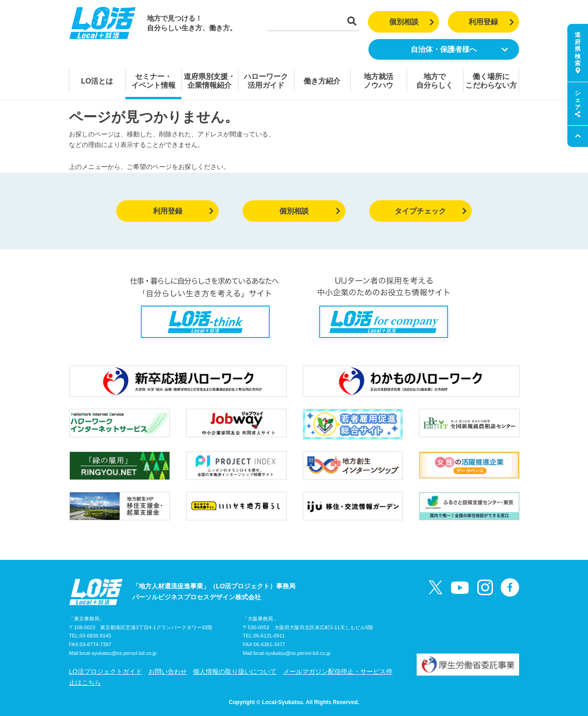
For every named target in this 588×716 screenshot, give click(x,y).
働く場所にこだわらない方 (491, 81)
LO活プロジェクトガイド (105, 671)
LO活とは (97, 81)
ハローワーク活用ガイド (266, 81)
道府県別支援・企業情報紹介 (209, 81)
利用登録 (491, 22)
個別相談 (412, 22)
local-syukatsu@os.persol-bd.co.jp (118, 653)
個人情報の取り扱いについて (235, 671)
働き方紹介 (322, 81)
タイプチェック (431, 211)
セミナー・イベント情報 (153, 81)
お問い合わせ (168, 671)
